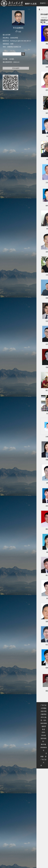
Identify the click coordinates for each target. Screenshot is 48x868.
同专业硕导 (16, 68)
